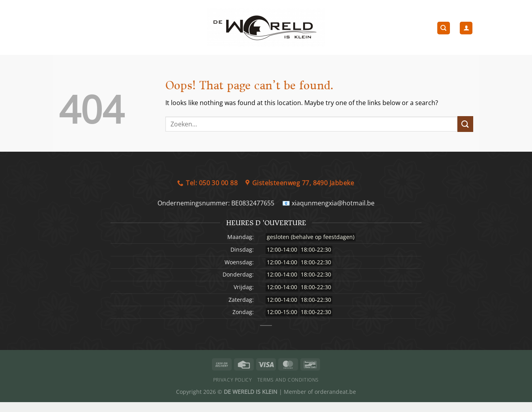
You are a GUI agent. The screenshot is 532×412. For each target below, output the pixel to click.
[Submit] (465, 124)
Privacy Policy (233, 380)
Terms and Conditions (288, 380)
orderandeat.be (335, 392)
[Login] (466, 28)
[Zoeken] (444, 28)
